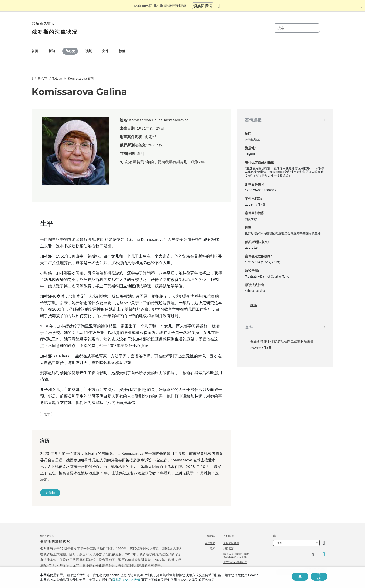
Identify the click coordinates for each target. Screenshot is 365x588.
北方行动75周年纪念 (235, 562)
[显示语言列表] (220, 6)
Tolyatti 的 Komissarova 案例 (73, 78)
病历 (254, 305)
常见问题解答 (231, 543)
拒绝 (319, 577)
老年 (47, 414)
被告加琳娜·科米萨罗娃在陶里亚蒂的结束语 (282, 341)
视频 (88, 51)
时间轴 (50, 493)
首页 (35, 51)
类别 (280, 543)
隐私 (213, 548)
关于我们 (210, 543)
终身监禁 (229, 548)
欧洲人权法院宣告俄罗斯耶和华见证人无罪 (236, 555)
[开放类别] (324, 543)
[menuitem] (35, 51)
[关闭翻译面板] (361, 6)
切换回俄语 (203, 6)
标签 (122, 51)
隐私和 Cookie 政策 (126, 580)
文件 (105, 51)
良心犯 (70, 51)
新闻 (52, 51)
